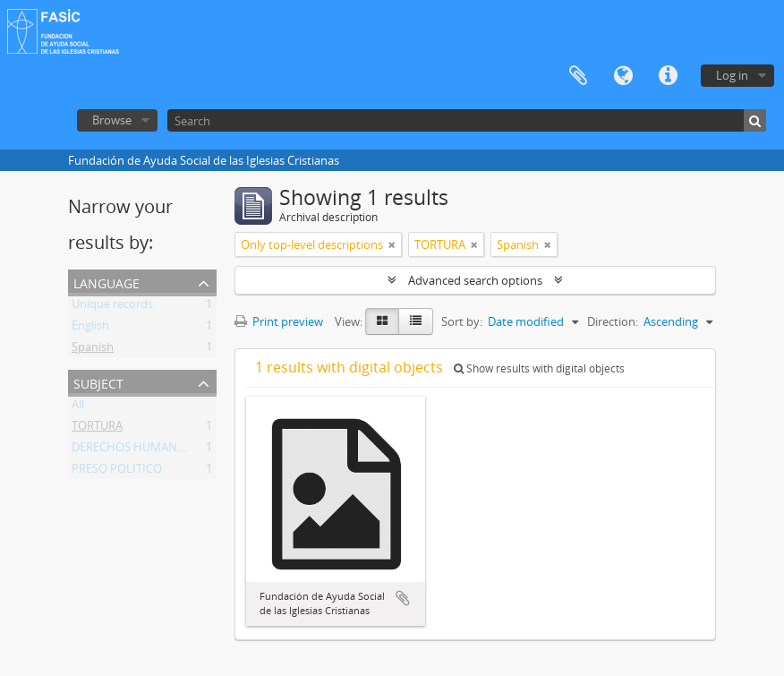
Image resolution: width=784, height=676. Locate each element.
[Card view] (382, 321)
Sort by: (462, 321)
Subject (98, 382)
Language (623, 76)
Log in (732, 75)
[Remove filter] (392, 244)
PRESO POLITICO (117, 472)
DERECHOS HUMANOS (132, 450)
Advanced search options (475, 280)
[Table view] (416, 321)
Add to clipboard (403, 598)
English (90, 329)
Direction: (613, 321)
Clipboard (578, 76)
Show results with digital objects (539, 368)
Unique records (112, 307)
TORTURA (97, 429)
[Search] (467, 120)
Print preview (279, 321)
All (78, 407)
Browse (112, 120)
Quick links (668, 76)
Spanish (93, 350)
